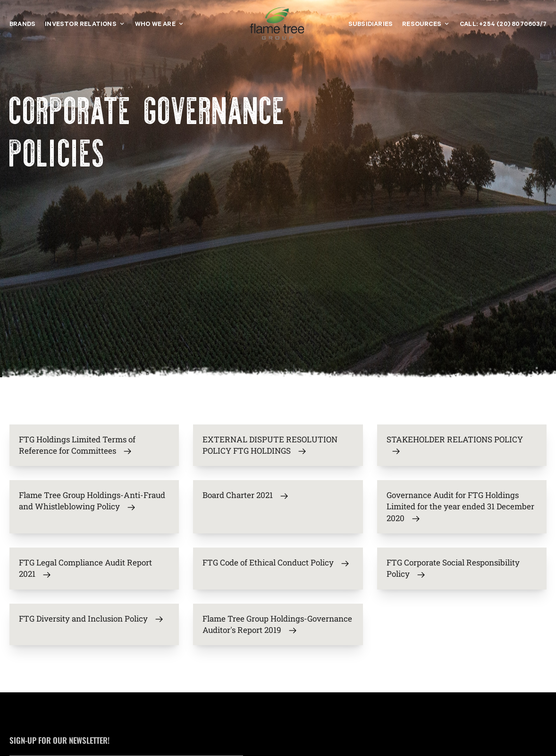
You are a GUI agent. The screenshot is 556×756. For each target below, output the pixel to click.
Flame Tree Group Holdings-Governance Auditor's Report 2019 (277, 624)
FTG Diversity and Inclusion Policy (91, 619)
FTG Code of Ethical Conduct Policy (276, 563)
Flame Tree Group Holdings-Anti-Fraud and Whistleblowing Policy (92, 501)
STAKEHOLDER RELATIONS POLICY (455, 445)
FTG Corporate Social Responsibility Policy (453, 568)
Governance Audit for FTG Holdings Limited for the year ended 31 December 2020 (460, 507)
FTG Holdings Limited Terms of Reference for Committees (77, 445)
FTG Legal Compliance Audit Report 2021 (85, 568)
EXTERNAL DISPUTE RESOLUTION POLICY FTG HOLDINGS (270, 445)
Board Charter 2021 (246, 495)
